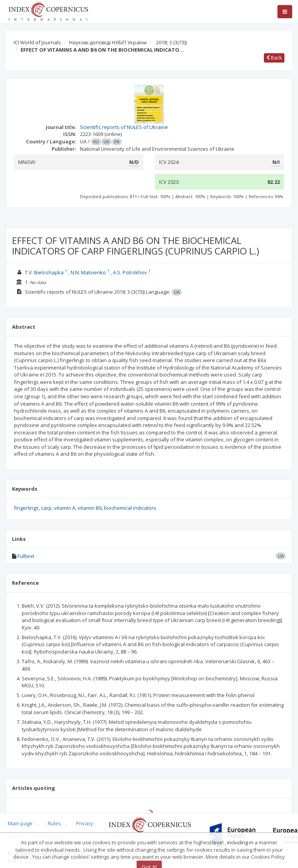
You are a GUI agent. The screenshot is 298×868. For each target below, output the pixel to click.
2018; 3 (171, 42)
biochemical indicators (130, 508)
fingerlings (26, 508)
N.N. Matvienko (88, 272)
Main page (20, 823)
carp (46, 508)
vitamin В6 (90, 508)
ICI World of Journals (37, 42)
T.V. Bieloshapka (44, 272)
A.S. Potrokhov (130, 272)
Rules (54, 823)
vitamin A (65, 508)
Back (274, 58)
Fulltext (26, 556)
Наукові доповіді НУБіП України (108, 42)
